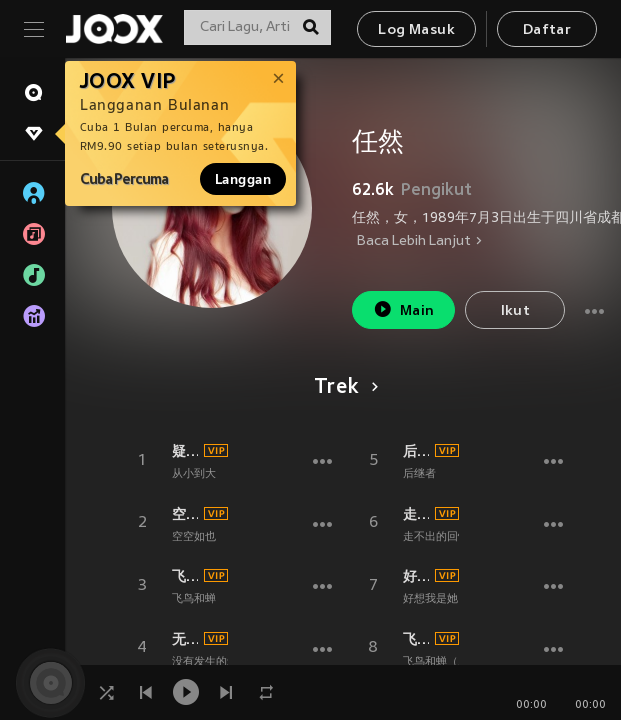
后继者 (416, 451)
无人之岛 (185, 639)
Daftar (547, 30)
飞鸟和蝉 (194, 599)
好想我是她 (416, 576)
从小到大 (194, 474)
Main (403, 309)
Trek (342, 388)
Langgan (243, 179)
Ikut (516, 311)
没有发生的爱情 (210, 662)
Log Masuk (416, 30)
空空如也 (185, 514)
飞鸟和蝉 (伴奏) (185, 576)
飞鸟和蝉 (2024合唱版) (416, 639)
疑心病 (185, 451)
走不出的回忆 (416, 514)
